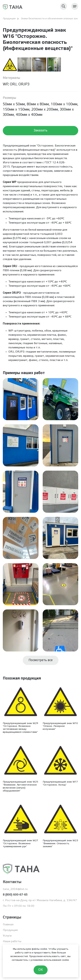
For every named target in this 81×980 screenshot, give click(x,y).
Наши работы (12, 941)
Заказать (40, 131)
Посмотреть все (41, 660)
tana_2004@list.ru (15, 889)
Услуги (7, 936)
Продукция (10, 930)
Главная (8, 925)
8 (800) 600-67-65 (15, 895)
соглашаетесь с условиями (27, 960)
